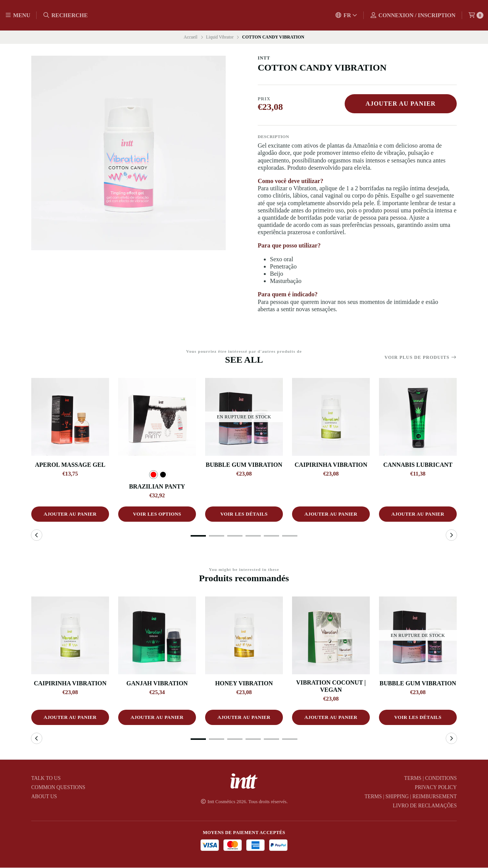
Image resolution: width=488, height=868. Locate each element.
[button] (198, 536)
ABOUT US (44, 797)
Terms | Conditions (430, 779)
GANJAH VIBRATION (157, 683)
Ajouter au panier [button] (70, 514)
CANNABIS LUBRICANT (418, 465)
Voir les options (157, 514)
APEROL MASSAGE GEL (70, 465)
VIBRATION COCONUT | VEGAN (331, 686)
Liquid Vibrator (220, 37)
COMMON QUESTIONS (58, 788)
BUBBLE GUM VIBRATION (244, 465)
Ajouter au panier (401, 104)
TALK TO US (46, 779)
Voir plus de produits (421, 357)
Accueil (191, 37)
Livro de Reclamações (425, 806)
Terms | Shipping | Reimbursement (411, 797)
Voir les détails (244, 514)
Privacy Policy (436, 788)
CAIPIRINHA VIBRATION (331, 465)
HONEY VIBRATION (244, 683)
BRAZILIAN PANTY (157, 486)
